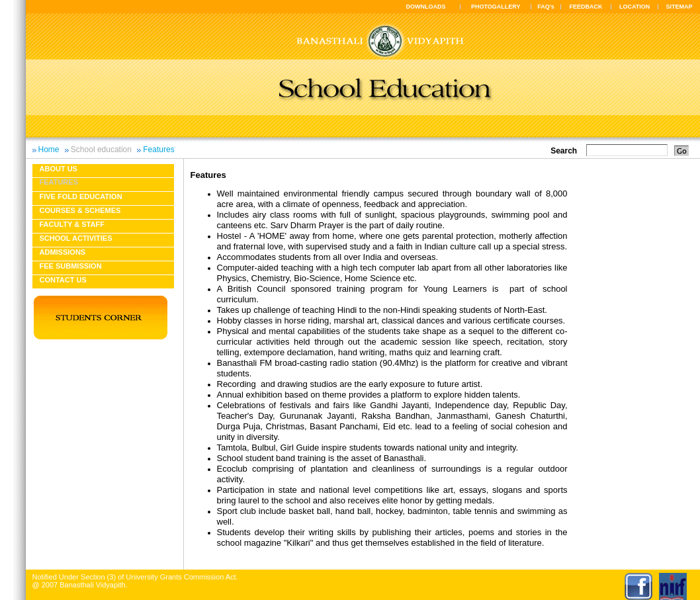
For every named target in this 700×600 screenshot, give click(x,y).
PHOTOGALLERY (496, 7)
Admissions (63, 252)
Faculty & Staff (72, 224)
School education (101, 150)
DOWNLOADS (426, 7)
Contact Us (63, 280)
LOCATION (634, 7)
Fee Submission (71, 266)
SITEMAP (679, 7)
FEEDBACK (586, 7)
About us (59, 169)
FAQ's (546, 7)
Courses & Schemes (80, 210)
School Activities (76, 238)
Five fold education (81, 196)
